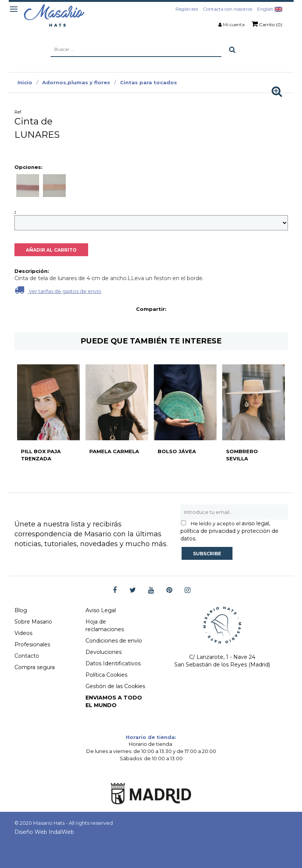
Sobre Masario (33, 622)
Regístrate (187, 9)
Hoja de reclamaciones (105, 625)
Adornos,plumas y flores (76, 82)
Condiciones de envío (114, 641)
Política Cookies (106, 675)
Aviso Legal (101, 610)
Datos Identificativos (113, 663)
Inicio (25, 82)
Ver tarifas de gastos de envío (58, 290)
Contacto (27, 656)
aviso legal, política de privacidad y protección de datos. (229, 531)
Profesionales (32, 644)
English (270, 9)
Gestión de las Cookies (115, 686)
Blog (21, 610)
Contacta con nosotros (228, 9)
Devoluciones (104, 652)
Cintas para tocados (149, 82)
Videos (23, 633)
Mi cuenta (234, 24)
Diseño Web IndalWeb (44, 832)
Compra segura (35, 667)
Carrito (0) (267, 24)
